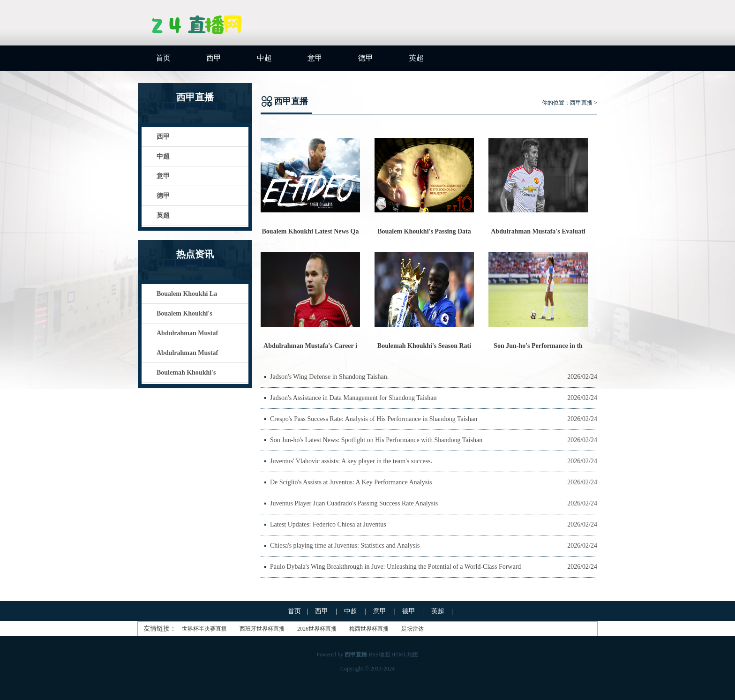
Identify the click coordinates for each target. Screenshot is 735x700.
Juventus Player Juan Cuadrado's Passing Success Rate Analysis (354, 503)
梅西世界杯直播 (369, 629)
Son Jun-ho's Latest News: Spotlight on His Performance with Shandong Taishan (376, 440)
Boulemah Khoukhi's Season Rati (424, 346)
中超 (264, 58)
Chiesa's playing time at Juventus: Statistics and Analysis (345, 546)
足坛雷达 (412, 629)
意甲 (315, 58)
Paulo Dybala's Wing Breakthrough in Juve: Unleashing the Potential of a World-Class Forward (395, 567)
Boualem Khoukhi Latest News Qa (311, 231)
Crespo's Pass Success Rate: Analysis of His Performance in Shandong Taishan (374, 419)
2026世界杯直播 (317, 629)
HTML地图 (405, 655)
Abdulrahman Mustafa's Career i (310, 346)
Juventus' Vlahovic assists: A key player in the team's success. (351, 461)
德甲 (366, 58)
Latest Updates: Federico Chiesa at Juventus (328, 524)
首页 (163, 58)
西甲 (214, 58)
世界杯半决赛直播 (204, 629)
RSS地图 (379, 655)
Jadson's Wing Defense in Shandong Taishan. (329, 377)
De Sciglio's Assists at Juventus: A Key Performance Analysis (351, 482)
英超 (416, 58)
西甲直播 (581, 103)
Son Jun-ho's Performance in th (538, 346)
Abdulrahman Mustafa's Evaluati (538, 231)
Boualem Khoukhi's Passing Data (424, 231)
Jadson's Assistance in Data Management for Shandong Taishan (353, 398)
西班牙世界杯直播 (262, 629)
